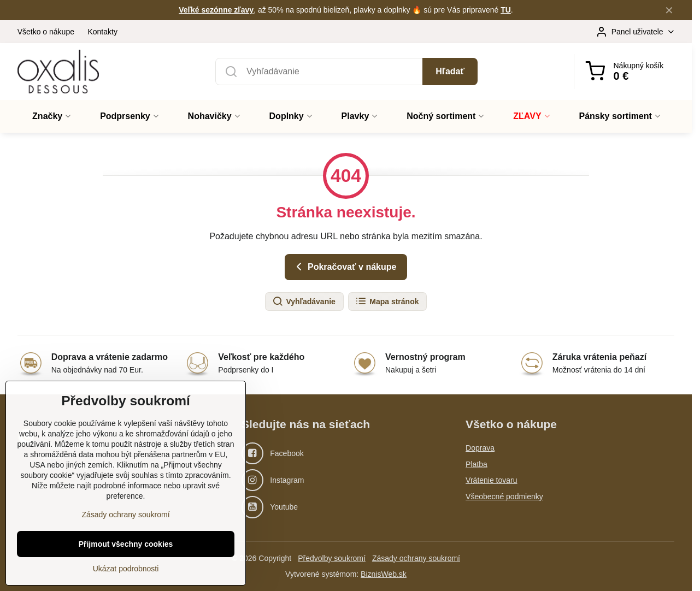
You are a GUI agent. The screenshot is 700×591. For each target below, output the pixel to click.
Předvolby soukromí (332, 558)
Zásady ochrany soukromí (416, 558)
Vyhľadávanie (304, 302)
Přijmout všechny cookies (126, 554)
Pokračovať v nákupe (345, 267)
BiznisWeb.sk (384, 574)
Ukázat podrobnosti (126, 578)
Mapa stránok (387, 302)
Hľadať (450, 71)
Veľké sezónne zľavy (216, 10)
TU (506, 10)
